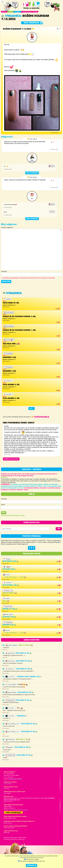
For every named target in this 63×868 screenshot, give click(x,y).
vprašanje (22, 716)
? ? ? (32, 548)
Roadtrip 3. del (9, 625)
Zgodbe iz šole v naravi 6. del (29, 677)
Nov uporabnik (6, 515)
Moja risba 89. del (29, 724)
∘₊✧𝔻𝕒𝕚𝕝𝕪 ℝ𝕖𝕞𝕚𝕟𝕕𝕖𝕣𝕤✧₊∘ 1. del (14, 633)
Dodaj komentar (32, 173)
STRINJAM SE (31, 866)
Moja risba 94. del (10, 561)
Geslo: (3, 505)
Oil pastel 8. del (9, 617)
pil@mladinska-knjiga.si (15, 779)
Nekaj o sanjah (10, 593)
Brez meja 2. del (23, 740)
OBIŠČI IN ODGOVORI (11, 459)
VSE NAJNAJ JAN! (10, 569)
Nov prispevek (31, 23)
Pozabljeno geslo (19, 515)
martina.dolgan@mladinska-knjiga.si (19, 810)
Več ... (32, 408)
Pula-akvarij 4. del (11, 585)
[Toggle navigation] (3, 2)
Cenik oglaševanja (13, 813)
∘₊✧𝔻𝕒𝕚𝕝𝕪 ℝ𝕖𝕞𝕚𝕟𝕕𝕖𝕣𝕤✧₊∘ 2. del (14, 577)
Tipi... (20, 708)
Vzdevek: (4, 499)
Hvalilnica (11, 16)
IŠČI (59, 529)
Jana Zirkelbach (8, 784)
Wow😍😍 (23, 685)
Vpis (4, 513)
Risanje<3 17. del (10, 609)
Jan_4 (6, 601)
